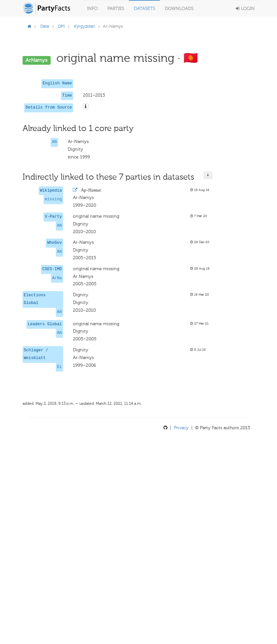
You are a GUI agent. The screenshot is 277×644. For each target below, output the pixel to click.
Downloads (179, 9)
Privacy (181, 428)
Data (45, 26)
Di (59, 367)
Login (245, 9)
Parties (116, 9)
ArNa (57, 278)
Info (92, 9)
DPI (61, 26)
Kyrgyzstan (84, 26)
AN (54, 142)
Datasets (144, 9)
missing (53, 199)
